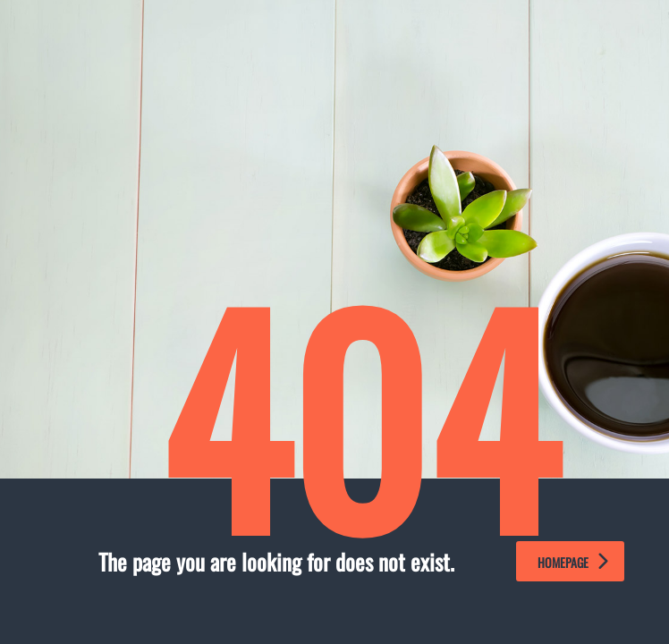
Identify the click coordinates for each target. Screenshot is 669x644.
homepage (573, 562)
